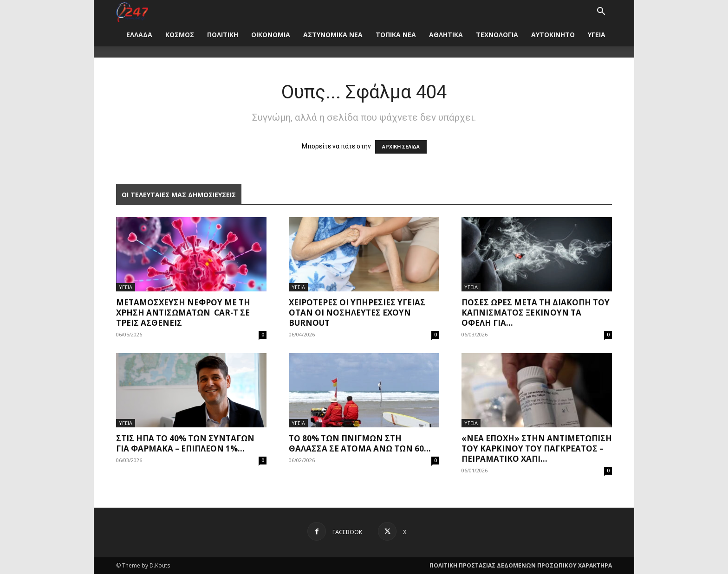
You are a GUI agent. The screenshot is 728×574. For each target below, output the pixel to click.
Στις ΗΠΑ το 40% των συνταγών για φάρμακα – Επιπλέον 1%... (185, 443)
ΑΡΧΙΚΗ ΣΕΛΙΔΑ (401, 147)
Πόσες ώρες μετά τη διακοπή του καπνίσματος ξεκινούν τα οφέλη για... (536, 313)
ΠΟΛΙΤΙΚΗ (223, 35)
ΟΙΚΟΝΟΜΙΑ (271, 35)
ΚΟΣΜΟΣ (180, 35)
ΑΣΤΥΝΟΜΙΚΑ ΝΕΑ (333, 35)
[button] (601, 12)
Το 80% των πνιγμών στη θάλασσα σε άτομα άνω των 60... (360, 443)
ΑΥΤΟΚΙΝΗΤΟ (553, 35)
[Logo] (132, 11)
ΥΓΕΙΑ (597, 35)
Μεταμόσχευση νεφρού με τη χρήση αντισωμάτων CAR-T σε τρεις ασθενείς (183, 313)
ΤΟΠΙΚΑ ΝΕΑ (396, 35)
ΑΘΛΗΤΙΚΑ (446, 35)
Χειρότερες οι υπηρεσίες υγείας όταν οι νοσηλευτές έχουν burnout (357, 313)
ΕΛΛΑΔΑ (139, 35)
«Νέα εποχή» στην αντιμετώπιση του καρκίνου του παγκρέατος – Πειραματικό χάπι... (537, 448)
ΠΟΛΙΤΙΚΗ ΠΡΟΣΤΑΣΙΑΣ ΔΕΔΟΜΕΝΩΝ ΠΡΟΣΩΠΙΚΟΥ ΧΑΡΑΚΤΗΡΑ (521, 565)
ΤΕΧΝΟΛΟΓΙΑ (497, 35)
